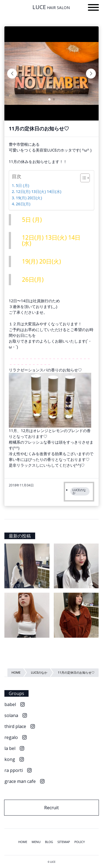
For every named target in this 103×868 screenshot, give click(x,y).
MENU (36, 842)
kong (10, 759)
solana (11, 715)
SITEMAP (64, 842)
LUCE (51, 7)
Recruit (51, 808)
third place (15, 726)
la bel (10, 748)
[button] (93, 8)
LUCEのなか (79, 491)
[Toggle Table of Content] (82, 178)
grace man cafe (20, 781)
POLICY (80, 842)
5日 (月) (23, 185)
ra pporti (14, 770)
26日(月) (23, 204)
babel (10, 704)
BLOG (49, 842)
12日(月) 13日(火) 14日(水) (39, 191)
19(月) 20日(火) (29, 198)
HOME (23, 842)
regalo (11, 737)
